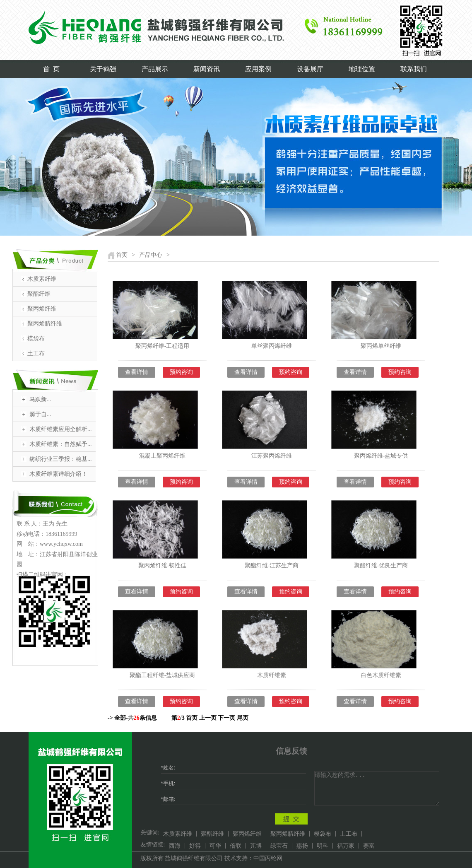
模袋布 (36, 339)
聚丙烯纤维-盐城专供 (381, 456)
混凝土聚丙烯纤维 (162, 456)
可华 (215, 846)
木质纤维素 (272, 675)
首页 (122, 255)
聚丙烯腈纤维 (45, 324)
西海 (175, 846)
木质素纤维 (42, 279)
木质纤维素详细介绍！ (58, 474)
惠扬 (302, 846)
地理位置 (362, 69)
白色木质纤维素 (381, 675)
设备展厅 (310, 69)
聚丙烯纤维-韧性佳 (163, 565)
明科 (323, 846)
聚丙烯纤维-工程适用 (163, 346)
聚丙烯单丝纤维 (381, 346)
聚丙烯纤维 (42, 309)
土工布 (36, 353)
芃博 (256, 846)
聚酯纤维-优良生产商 (381, 565)
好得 (195, 846)
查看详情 (137, 372)
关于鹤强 (103, 69)
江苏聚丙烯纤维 (272, 456)
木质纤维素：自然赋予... (61, 444)
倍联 (236, 846)
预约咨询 (181, 372)
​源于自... (40, 414)
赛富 (369, 846)
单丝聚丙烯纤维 (272, 346)
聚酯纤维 (39, 294)
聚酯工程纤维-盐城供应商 (163, 675)
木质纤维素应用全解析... (61, 429)
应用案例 (258, 69)
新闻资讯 (207, 69)
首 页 (51, 69)
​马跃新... (40, 399)
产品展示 (155, 69)
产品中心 (151, 255)
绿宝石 (279, 846)
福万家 (346, 846)
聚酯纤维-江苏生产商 (272, 565)
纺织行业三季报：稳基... (61, 459)
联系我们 (414, 69)
